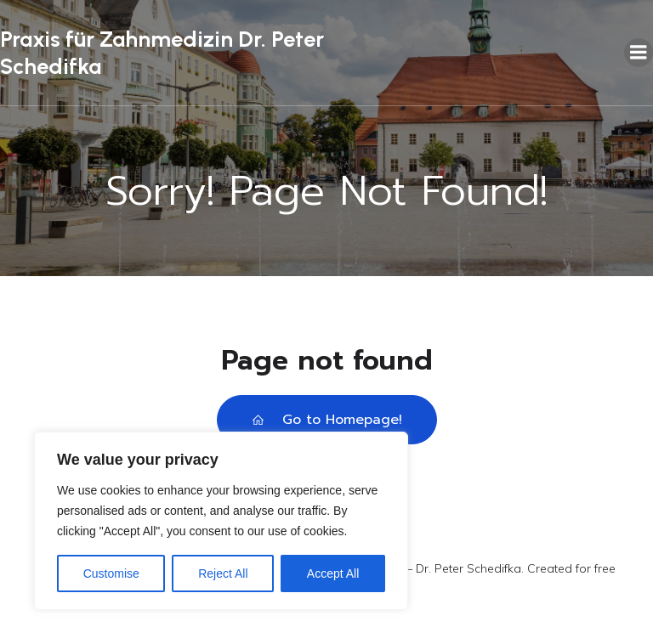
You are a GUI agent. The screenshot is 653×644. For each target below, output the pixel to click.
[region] (221, 521)
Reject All (223, 573)
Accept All (333, 573)
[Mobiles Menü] (639, 53)
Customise (111, 573)
